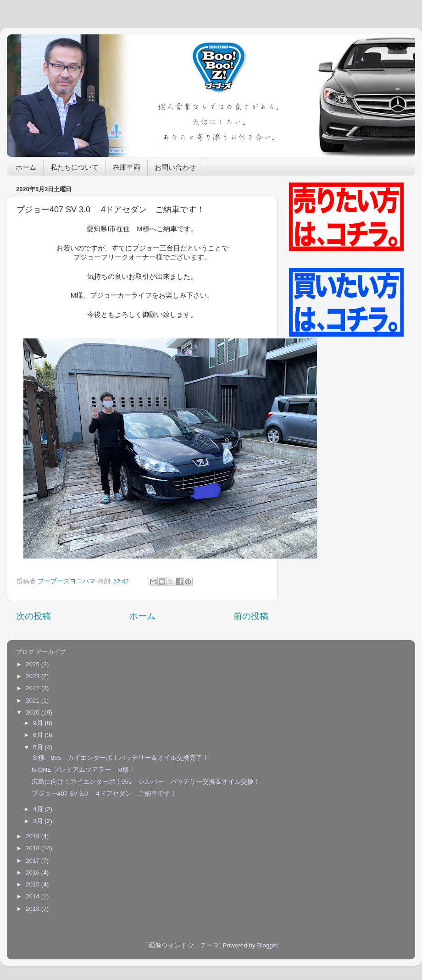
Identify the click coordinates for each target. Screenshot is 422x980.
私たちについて (75, 168)
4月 (39, 809)
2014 (33, 896)
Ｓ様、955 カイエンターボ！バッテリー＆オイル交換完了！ (120, 758)
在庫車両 (127, 168)
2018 (33, 848)
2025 (33, 664)
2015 (33, 884)
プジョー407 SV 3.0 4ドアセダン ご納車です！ (104, 794)
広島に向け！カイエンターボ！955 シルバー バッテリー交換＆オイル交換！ (146, 782)
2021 (33, 700)
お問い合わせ (175, 168)
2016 (33, 872)
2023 (33, 676)
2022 (33, 688)
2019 (33, 836)
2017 (33, 861)
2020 (33, 712)
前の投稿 (251, 616)
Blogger (267, 945)
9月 (39, 723)
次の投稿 (33, 616)
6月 (39, 735)
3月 (39, 821)
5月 (39, 747)
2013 (33, 909)
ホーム (26, 168)
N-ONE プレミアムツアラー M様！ (84, 770)
